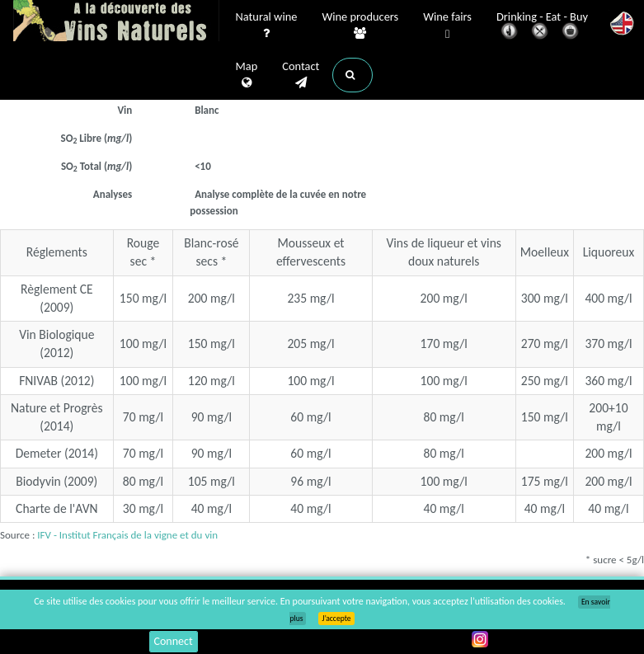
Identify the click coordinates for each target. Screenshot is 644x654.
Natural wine (267, 26)
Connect (174, 641)
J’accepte (336, 619)
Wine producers (360, 26)
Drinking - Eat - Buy (542, 27)
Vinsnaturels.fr (116, 22)
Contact (301, 75)
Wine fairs (447, 26)
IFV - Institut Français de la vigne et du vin (127, 535)
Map (247, 75)
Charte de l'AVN (57, 508)
